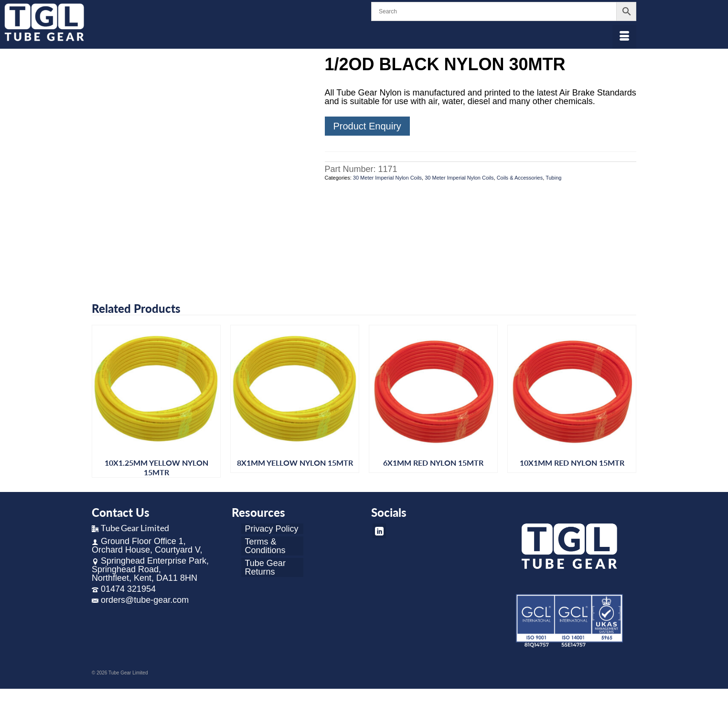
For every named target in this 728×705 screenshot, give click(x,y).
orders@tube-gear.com (140, 600)
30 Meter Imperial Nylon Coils (387, 178)
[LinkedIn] (379, 531)
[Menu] (624, 37)
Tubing (553, 178)
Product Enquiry (367, 126)
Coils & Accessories (520, 178)
